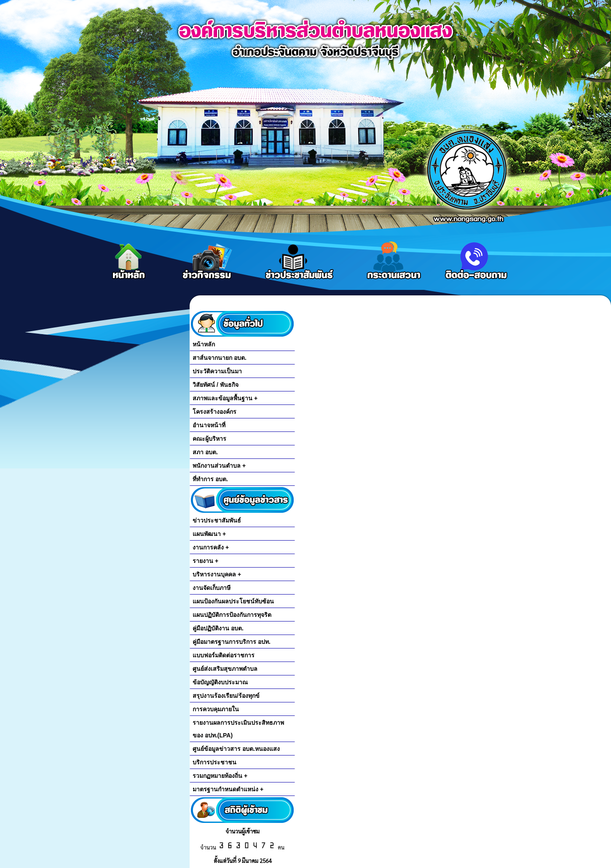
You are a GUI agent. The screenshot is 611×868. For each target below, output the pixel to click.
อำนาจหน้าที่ (209, 425)
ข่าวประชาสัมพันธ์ (217, 520)
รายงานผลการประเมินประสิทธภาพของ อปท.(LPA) (238, 729)
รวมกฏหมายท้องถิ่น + (220, 776)
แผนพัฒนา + (209, 534)
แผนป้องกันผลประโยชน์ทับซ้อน (233, 601)
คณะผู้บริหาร (209, 439)
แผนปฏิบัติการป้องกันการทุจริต (232, 615)
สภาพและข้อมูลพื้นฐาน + (225, 398)
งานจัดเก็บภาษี (212, 588)
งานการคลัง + (211, 547)
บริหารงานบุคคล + (217, 574)
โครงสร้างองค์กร (214, 412)
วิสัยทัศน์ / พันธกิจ (216, 385)
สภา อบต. (205, 452)
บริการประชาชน (214, 762)
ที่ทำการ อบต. (210, 479)
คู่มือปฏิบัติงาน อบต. (218, 628)
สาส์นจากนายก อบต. (220, 358)
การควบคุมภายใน (216, 709)
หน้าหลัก (204, 344)
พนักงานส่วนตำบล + (219, 466)
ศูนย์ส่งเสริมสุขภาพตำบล (225, 669)
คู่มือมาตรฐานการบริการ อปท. (232, 642)
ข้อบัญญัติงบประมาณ (220, 682)
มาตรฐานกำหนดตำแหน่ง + (228, 789)
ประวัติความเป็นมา (217, 371)
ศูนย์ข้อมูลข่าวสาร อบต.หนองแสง (236, 749)
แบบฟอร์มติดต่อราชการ (224, 655)
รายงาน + (205, 561)
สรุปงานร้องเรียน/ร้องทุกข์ (226, 696)
